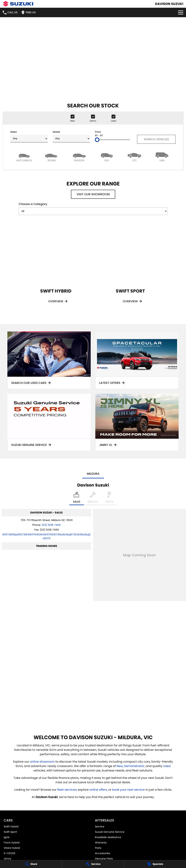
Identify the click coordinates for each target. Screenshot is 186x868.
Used (167, 766)
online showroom (42, 762)
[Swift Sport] (130, 268)
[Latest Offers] (137, 360)
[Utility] (134, 157)
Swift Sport (10, 832)
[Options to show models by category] (93, 211)
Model (71, 136)
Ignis (7, 837)
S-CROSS (9, 853)
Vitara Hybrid (12, 848)
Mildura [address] (93, 474)
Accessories (103, 853)
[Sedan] (52, 157)
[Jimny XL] (137, 422)
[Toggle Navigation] (181, 12)
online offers (98, 790)
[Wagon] (79, 157)
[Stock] (31, 864)
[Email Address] (46, 536)
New (120, 766)
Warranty (101, 843)
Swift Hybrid (11, 826)
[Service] (93, 864)
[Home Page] (18, 4)
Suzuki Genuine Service (110, 832)
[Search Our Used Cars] (49, 360)
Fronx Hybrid (12, 843)
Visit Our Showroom (93, 194)
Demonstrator (134, 766)
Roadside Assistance (108, 837)
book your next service (128, 790)
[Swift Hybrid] (56, 268)
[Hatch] (24, 157)
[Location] (77, 499)
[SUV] (107, 157)
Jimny (7, 859)
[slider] (97, 140)
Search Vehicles (156, 139)
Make (29, 136)
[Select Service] (93, 499)
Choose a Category (93, 208)
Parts (98, 848)
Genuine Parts (104, 859)
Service (100, 826)
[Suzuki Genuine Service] (49, 422)
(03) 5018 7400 (51, 525)
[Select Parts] (109, 499)
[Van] (162, 157)
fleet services (67, 790)
